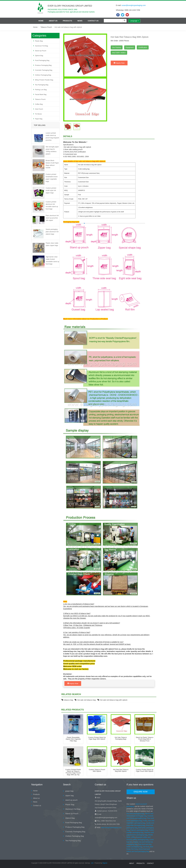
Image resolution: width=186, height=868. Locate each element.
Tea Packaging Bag (42, 85)
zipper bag (69, 795)
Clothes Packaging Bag (43, 75)
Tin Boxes (38, 114)
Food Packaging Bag (42, 60)
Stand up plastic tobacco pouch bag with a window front (145, 739)
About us (53, 21)
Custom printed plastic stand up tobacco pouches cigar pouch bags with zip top (73, 772)
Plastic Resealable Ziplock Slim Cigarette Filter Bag (73, 739)
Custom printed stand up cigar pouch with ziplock (145, 770)
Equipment (130, 47)
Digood (105, 863)
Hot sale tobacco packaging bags (121, 738)
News (80, 21)
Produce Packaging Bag (43, 65)
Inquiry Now (119, 63)
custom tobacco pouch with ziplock (97, 770)
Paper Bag (39, 119)
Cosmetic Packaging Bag (44, 70)
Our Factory (117, 47)
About (131, 863)
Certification (143, 47)
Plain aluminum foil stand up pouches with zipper (52, 218)
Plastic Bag (39, 41)
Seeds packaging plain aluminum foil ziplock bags (52, 232)
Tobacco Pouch (46, 27)
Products (67, 21)
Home (41, 21)
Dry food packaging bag (135, 813)
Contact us (93, 21)
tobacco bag (67, 700)
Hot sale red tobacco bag (85, 700)
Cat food (146, 847)
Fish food (134, 849)
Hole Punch (39, 109)
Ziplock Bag (39, 56)
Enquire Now (141, 792)
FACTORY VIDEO (119, 53)
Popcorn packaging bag (139, 830)
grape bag (69, 791)
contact (150, 863)
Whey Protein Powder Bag (44, 80)
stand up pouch (71, 800)
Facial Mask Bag (41, 94)
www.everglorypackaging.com (111, 828)
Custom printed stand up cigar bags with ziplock (97, 738)
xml (92, 863)
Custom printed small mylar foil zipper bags (51, 190)
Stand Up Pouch (41, 51)
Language (134, 21)
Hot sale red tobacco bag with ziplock (112, 700)
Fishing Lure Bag (41, 90)
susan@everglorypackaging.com (134, 5)
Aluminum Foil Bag (41, 46)
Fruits (145, 821)
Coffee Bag (39, 104)
